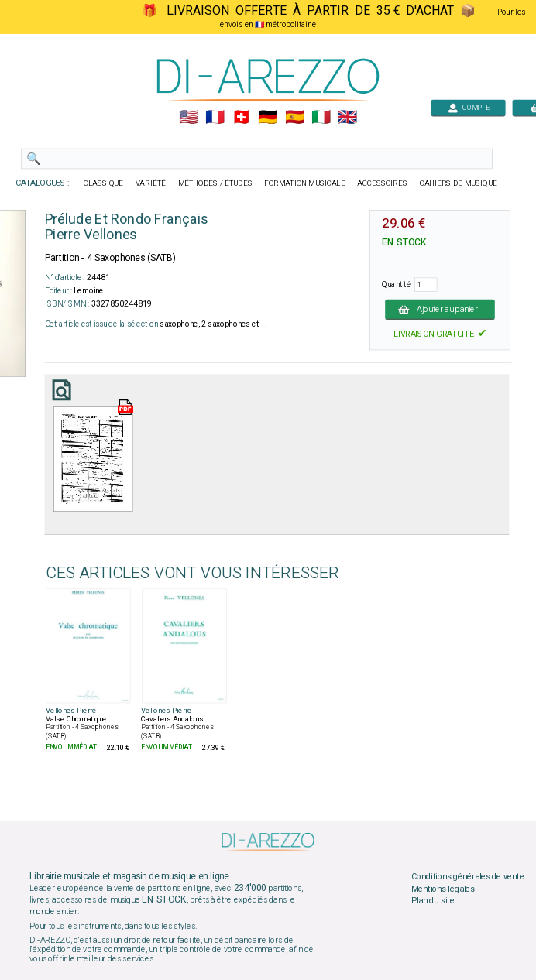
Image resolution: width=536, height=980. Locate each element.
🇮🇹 (321, 118)
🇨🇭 (241, 118)
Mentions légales (443, 889)
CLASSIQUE (104, 183)
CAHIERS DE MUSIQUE (459, 183)
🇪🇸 (295, 118)
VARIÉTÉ (151, 183)
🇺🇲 (189, 118)
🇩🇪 (268, 118)
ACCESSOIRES (382, 183)
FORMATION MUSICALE (304, 183)
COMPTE (469, 107)
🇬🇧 (347, 118)
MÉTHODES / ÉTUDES (215, 183)
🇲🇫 (215, 118)
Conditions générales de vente (468, 877)
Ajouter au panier (440, 309)
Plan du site (433, 901)
